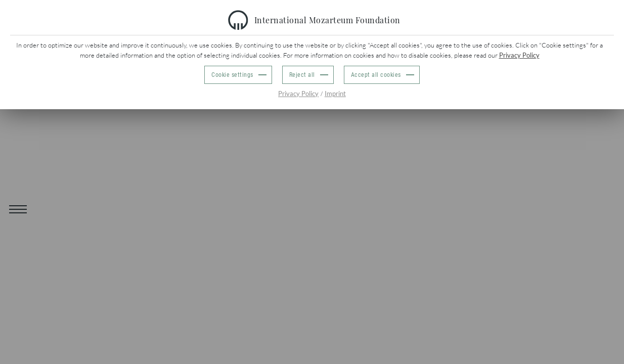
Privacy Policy (519, 55)
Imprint (335, 94)
